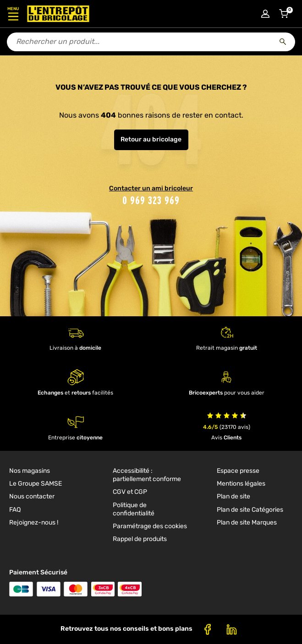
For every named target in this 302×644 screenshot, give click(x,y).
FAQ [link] (15, 510)
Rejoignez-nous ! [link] (34, 522)
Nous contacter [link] (32, 496)
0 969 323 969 (151, 200)
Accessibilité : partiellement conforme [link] (147, 475)
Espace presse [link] (238, 471)
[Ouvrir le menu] (13, 14)
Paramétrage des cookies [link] (150, 526)
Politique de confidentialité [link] (134, 509)
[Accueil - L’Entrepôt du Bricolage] (58, 14)
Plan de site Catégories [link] (250, 510)
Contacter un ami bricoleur (151, 188)
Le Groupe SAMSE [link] (36, 484)
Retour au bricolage (151, 139)
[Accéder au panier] (284, 14)
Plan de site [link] (233, 496)
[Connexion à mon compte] (265, 14)
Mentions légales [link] (241, 484)
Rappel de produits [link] (140, 539)
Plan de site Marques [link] (247, 522)
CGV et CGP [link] (130, 492)
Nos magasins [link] (30, 471)
